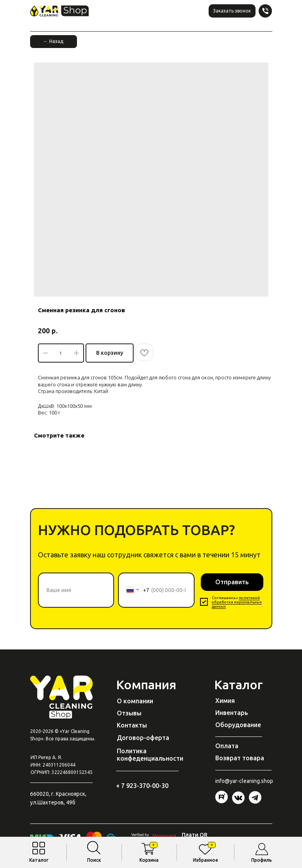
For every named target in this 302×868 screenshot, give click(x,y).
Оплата (227, 746)
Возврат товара (240, 758)
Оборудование (238, 725)
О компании (135, 701)
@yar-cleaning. (243, 781)
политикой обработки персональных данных (237, 602)
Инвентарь (232, 713)
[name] (76, 590)
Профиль (262, 860)
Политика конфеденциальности (150, 755)
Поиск (94, 860)
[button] (232, 11)
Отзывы (129, 713)
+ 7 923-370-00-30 (142, 786)
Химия (225, 701)
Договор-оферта (143, 738)
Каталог (39, 860)
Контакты (132, 725)
